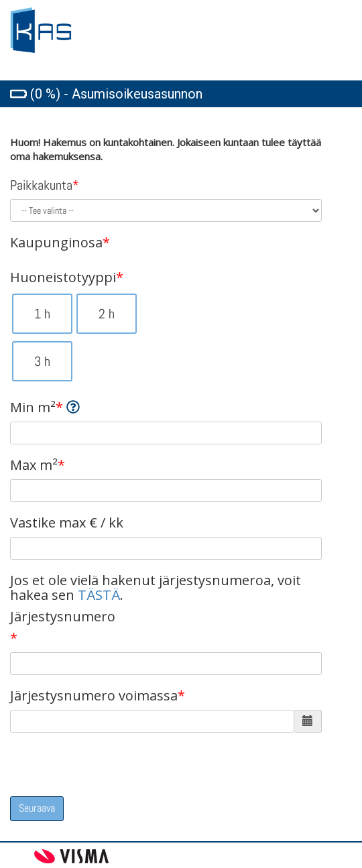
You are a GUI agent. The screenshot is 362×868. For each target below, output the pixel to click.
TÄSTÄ (99, 595)
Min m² (45, 408)
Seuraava (37, 808)
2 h (107, 314)
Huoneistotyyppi (67, 277)
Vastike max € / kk (67, 523)
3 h (42, 361)
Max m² (38, 465)
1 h (42, 314)
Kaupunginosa (60, 243)
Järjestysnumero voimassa (98, 696)
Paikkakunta (45, 185)
